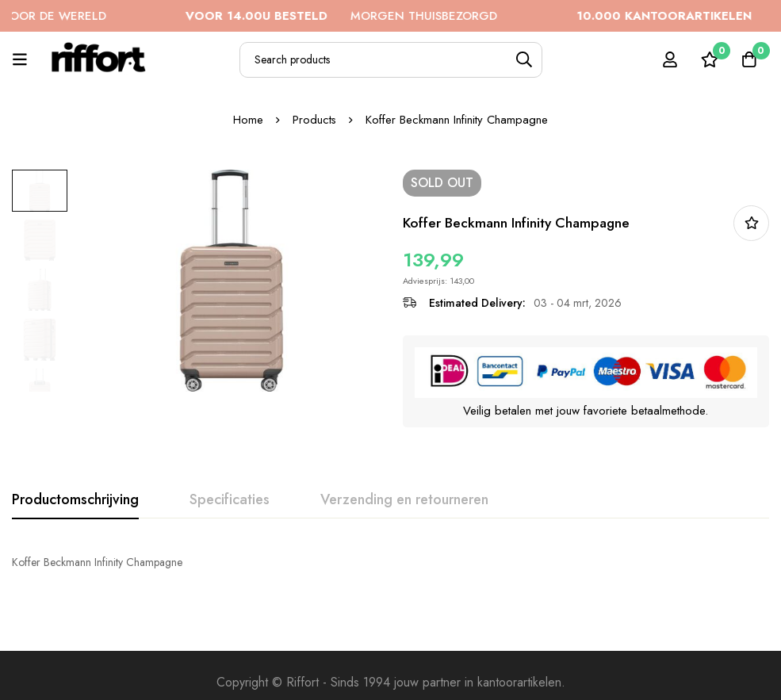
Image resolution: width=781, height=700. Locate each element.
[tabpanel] (390, 562)
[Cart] (748, 59)
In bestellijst (751, 223)
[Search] (524, 60)
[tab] (75, 500)
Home (248, 120)
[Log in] (669, 59)
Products (315, 120)
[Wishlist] (709, 59)
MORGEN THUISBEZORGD (362, 16)
